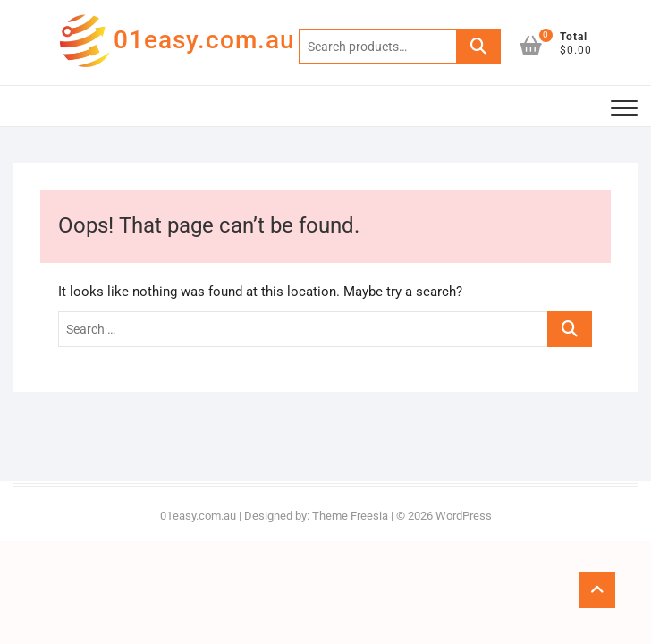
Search (478, 47)
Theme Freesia (350, 516)
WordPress (464, 516)
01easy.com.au (204, 40)
